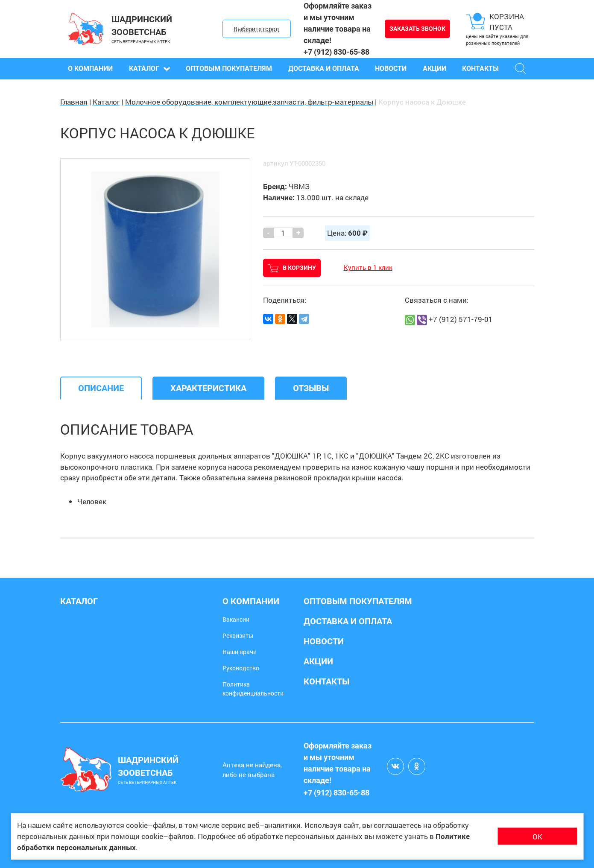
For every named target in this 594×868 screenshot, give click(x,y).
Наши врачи (240, 652)
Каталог (149, 69)
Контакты (480, 69)
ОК (537, 836)
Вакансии (236, 619)
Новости (391, 69)
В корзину (292, 268)
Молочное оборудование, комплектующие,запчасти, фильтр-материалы (249, 102)
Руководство (241, 668)
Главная (74, 102)
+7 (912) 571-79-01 (461, 319)
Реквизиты (238, 636)
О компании (90, 69)
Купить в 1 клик (368, 267)
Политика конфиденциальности (253, 689)
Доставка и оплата (324, 69)
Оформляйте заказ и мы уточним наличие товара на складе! (338, 23)
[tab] (101, 388)
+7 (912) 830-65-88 (337, 52)
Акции (435, 69)
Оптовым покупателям (229, 69)
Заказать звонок (417, 29)
